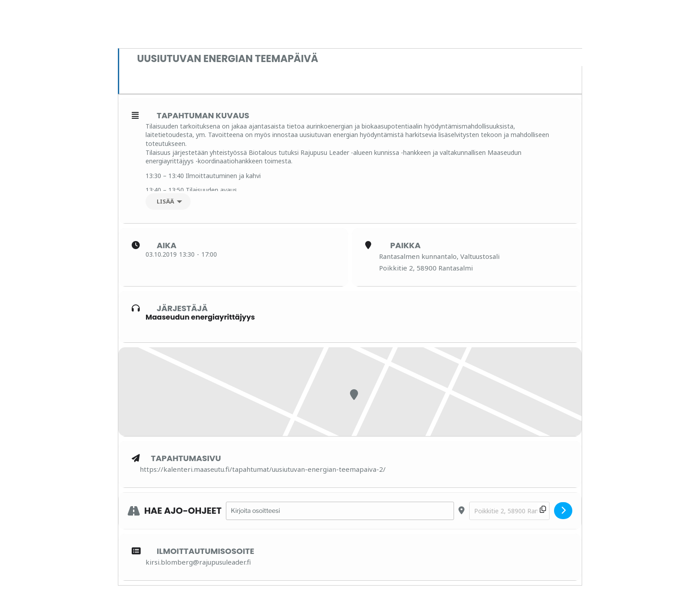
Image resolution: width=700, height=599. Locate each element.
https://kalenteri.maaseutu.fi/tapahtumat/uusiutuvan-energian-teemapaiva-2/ (263, 469)
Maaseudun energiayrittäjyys (200, 317)
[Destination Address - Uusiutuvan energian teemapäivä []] (509, 511)
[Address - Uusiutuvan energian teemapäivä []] (340, 511)
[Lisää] (168, 202)
